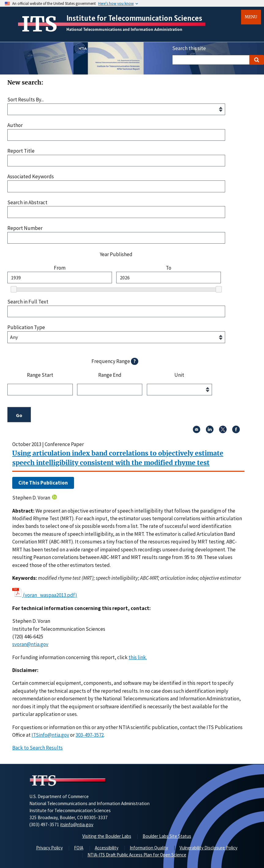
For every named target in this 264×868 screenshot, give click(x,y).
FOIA (79, 848)
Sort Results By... (26, 100)
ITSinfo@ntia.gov (50, 735)
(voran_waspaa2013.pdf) (50, 595)
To (169, 268)
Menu (251, 17)
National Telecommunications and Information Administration (124, 29)
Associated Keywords (31, 177)
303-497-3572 (90, 735)
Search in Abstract (27, 203)
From (60, 268)
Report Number (25, 228)
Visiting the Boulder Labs (107, 836)
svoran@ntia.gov (30, 644)
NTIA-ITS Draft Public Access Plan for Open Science (137, 855)
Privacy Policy (49, 848)
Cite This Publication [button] (43, 483)
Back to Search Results (37, 748)
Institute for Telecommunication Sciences (134, 18)
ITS (39, 24)
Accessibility (107, 848)
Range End (110, 375)
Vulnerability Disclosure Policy (208, 848)
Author (15, 125)
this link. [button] (138, 657)
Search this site (189, 48)
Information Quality (149, 848)
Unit (179, 375)
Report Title (21, 151)
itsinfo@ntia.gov (77, 824)
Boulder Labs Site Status (167, 836)
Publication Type (26, 327)
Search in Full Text (28, 302)
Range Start (40, 375)
